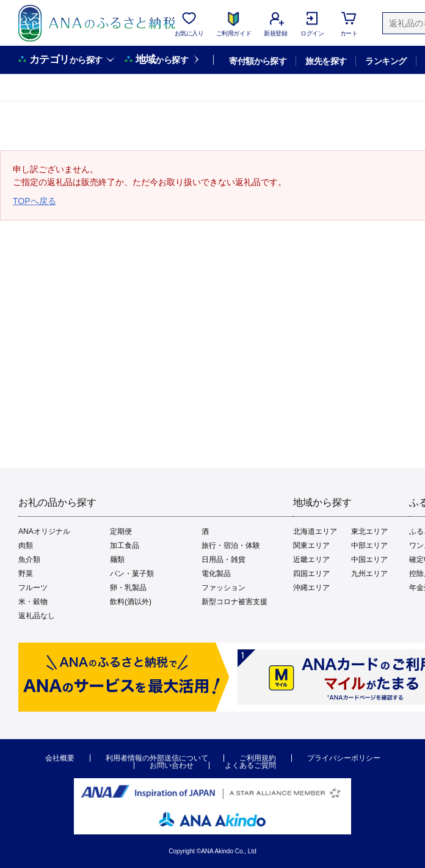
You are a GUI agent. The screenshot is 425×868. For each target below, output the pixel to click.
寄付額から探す (258, 61)
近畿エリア (311, 560)
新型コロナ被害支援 (234, 602)
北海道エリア (315, 531)
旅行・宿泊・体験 (231, 545)
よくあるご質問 (250, 765)
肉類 (26, 545)
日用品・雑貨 (223, 560)
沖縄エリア (311, 588)
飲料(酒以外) (131, 602)
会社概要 (60, 758)
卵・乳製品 (128, 588)
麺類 (117, 560)
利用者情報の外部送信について (157, 758)
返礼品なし (37, 616)
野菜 (26, 574)
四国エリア (311, 574)
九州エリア (369, 574)
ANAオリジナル (44, 531)
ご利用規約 (258, 758)
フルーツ (33, 588)
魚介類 (29, 560)
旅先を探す (326, 61)
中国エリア (369, 560)
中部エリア (369, 545)
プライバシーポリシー (344, 758)
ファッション (223, 588)
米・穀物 (33, 602)
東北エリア (369, 531)
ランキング (386, 61)
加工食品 (125, 545)
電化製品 (216, 574)
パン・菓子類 (132, 574)
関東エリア (311, 545)
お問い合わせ (172, 765)
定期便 (121, 531)
